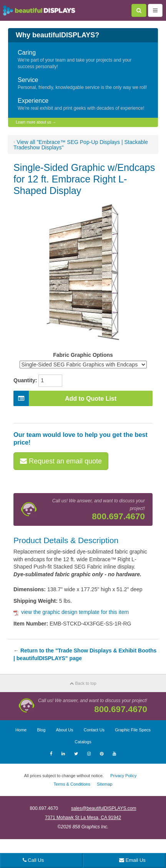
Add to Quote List (65, 398)
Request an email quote (61, 461)
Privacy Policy (123, 776)
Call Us (33, 860)
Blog (41, 730)
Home (21, 730)
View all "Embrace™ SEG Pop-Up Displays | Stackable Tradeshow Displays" (81, 145)
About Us (64, 730)
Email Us (132, 860)
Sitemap (105, 784)
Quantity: (25, 380)
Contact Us (94, 730)
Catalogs (83, 742)
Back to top (83, 683)
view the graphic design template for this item (71, 612)
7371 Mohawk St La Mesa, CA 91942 (83, 818)
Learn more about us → (36, 122)
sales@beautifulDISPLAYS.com (104, 808)
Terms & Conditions (72, 784)
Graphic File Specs (133, 730)
